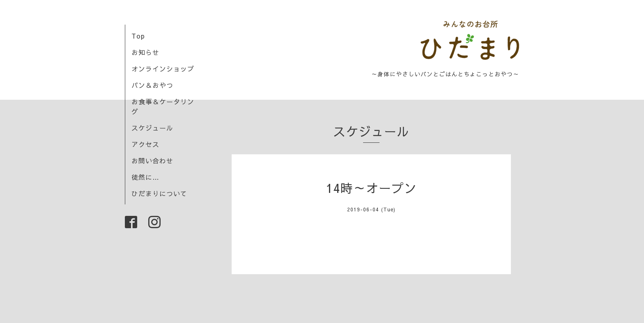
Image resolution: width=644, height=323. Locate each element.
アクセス (145, 144)
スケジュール (152, 128)
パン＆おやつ (152, 85)
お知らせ (145, 52)
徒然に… (145, 177)
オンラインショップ (163, 69)
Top (138, 36)
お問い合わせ (152, 160)
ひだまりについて (159, 193)
